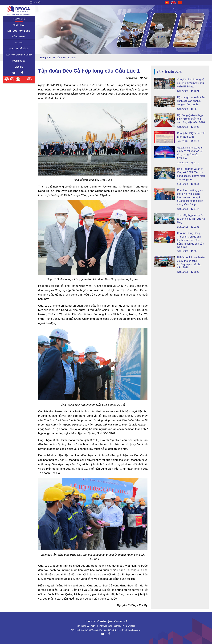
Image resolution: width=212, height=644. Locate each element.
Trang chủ (19, 19)
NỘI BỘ (35, 3)
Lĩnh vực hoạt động (19, 31)
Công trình (19, 37)
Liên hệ (19, 67)
